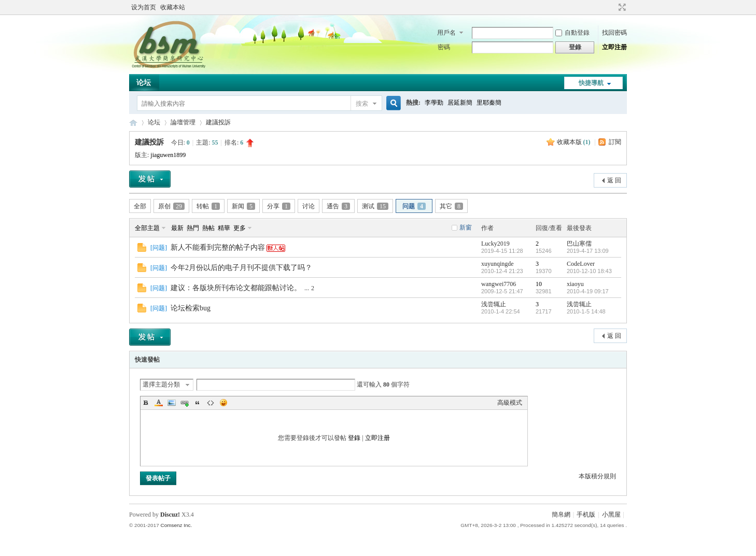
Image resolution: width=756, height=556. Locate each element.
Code (211, 403)
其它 (451, 206)
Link (185, 403)
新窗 (466, 227)
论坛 (144, 83)
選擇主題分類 (161, 384)
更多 (240, 228)
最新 (177, 228)
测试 (375, 206)
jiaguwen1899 (168, 155)
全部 (140, 206)
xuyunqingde (498, 264)
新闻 (243, 206)
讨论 (309, 206)
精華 (224, 228)
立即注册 (614, 47)
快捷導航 (591, 83)
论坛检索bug (191, 308)
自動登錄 (572, 33)
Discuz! (170, 515)
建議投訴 (218, 122)
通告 (338, 206)
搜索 (362, 104)
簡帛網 (561, 515)
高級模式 (510, 403)
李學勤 (434, 103)
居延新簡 (460, 103)
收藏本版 (574, 142)
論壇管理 (183, 122)
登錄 (354, 438)
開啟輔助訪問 (612, 7)
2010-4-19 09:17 (588, 291)
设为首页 (144, 7)
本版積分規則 (597, 476)
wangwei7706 (499, 284)
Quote (198, 403)
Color (159, 403)
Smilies (223, 403)
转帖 (208, 206)
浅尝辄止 (494, 304)
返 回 (614, 180)
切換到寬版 (621, 7)
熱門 (193, 228)
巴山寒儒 (579, 244)
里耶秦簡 (489, 103)
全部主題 (147, 228)
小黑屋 (611, 515)
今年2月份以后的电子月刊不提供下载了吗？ (241, 268)
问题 (414, 206)
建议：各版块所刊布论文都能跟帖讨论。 (236, 288)
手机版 (586, 515)
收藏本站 (173, 7)
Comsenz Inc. (176, 525)
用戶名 (446, 33)
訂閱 (615, 142)
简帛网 (133, 123)
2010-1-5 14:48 (586, 311)
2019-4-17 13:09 (588, 251)
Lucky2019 (495, 244)
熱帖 (208, 228)
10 (539, 284)
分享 (279, 206)
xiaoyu (575, 284)
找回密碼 (614, 33)
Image (172, 403)
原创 (171, 206)
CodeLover (581, 264)
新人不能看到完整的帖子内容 (218, 247)
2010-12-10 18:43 (589, 271)
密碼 (444, 47)
